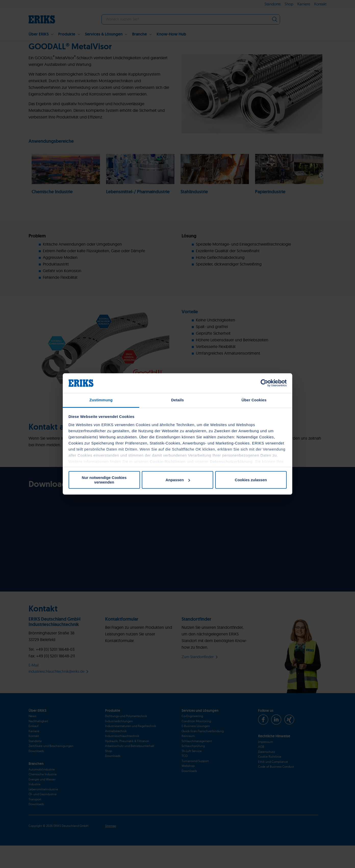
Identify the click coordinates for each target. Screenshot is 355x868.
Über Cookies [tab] (254, 400)
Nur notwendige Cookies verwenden (104, 480)
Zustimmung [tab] (101, 400)
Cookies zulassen (251, 480)
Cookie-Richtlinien (168, 461)
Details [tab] (177, 400)
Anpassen (178, 480)
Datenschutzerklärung (231, 461)
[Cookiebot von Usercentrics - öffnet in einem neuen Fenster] (264, 383)
